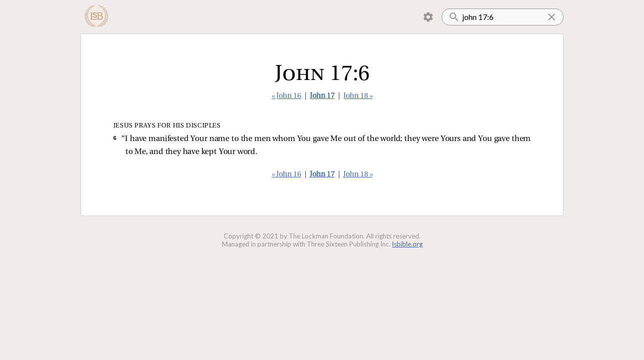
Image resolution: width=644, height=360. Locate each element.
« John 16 (287, 96)
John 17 (322, 96)
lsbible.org (407, 244)
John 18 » (358, 96)
